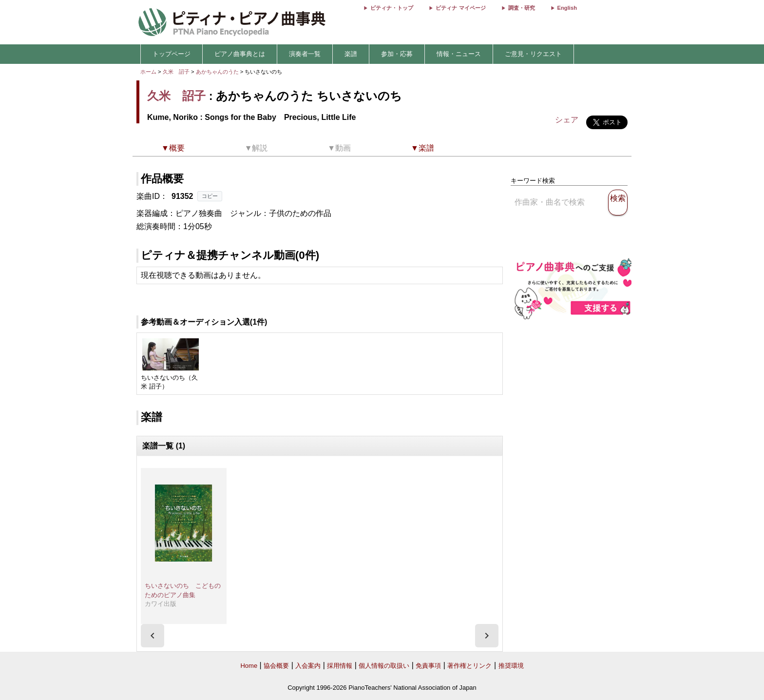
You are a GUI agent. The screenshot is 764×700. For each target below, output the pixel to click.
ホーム (148, 72)
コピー (210, 196)
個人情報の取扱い (384, 666)
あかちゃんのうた (218, 72)
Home (249, 666)
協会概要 (276, 666)
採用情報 (340, 666)
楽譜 (351, 54)
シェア (567, 120)
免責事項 (428, 666)
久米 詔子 (176, 72)
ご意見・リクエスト (533, 54)
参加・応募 (397, 54)
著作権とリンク (469, 666)
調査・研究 (522, 8)
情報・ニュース (459, 54)
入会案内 (308, 666)
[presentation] (153, 636)
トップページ (172, 54)
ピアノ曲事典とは (240, 54)
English (567, 8)
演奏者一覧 (305, 54)
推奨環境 (511, 666)
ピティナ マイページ (460, 8)
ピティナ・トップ (392, 8)
